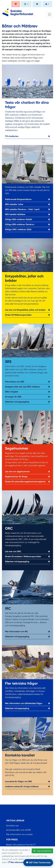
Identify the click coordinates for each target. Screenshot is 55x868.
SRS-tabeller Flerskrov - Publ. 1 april (27, 209)
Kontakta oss (12, 826)
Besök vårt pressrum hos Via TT (21, 845)
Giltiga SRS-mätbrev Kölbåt (27, 219)
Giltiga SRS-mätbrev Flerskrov (27, 224)
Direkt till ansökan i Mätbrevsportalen (27, 557)
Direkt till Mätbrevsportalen (27, 315)
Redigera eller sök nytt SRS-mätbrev (27, 387)
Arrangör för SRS (27, 397)
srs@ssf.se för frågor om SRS (27, 782)
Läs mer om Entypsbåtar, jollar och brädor (27, 310)
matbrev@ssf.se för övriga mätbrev (27, 787)
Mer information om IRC (27, 632)
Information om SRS (27, 382)
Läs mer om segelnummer (27, 472)
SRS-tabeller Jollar (27, 204)
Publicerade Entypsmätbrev (27, 199)
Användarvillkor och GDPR (19, 830)
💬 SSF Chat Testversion (38, 863)
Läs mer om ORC (27, 552)
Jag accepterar (42, 851)
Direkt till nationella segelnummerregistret (27, 482)
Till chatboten (27, 136)
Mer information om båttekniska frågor (27, 703)
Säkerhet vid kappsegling (27, 402)
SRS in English (27, 392)
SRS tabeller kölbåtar (27, 214)
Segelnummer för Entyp (27, 477)
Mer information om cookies (19, 834)
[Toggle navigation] (49, 14)
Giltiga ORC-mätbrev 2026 (27, 229)
